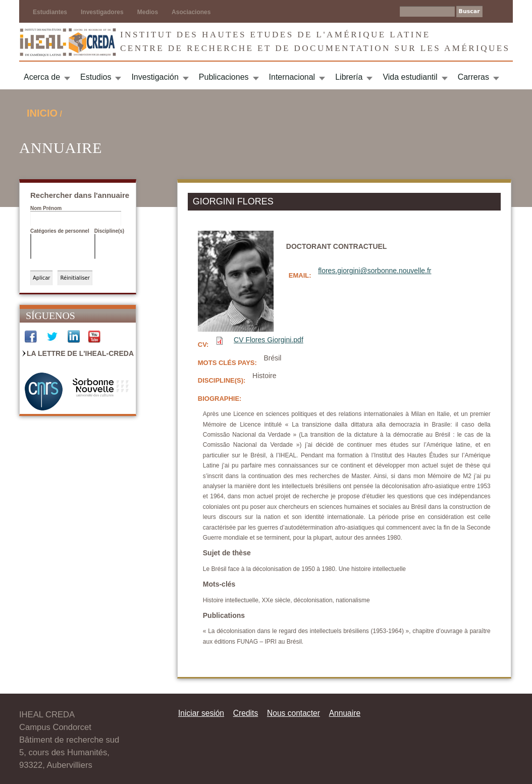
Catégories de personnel (60, 231)
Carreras (473, 77)
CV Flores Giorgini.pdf (269, 340)
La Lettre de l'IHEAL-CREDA (80, 353)
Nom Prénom (46, 208)
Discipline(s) (109, 231)
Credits (246, 713)
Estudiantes (50, 12)
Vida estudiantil (410, 77)
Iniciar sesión (201, 713)
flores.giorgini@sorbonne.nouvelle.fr (375, 271)
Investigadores (102, 12)
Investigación (155, 77)
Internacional (292, 77)
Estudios (96, 77)
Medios (148, 12)
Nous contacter (294, 713)
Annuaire (345, 713)
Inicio (42, 113)
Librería (349, 77)
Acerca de (42, 77)
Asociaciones (191, 12)
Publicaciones (224, 77)
